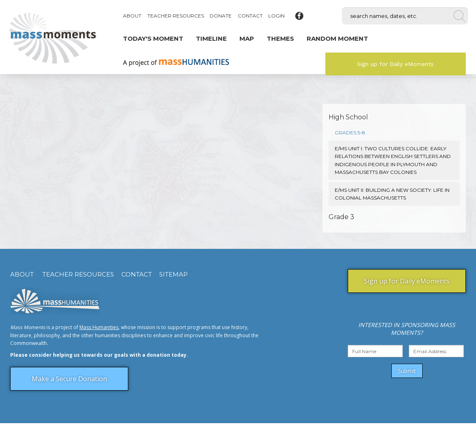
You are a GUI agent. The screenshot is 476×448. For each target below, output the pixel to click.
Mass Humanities (99, 327)
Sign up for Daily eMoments (395, 64)
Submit (407, 371)
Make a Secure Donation (69, 379)
